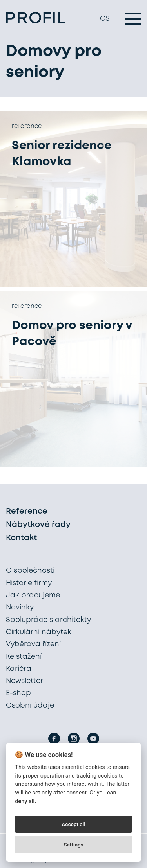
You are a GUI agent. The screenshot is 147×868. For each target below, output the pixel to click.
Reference (27, 511)
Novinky (20, 607)
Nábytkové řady (38, 525)
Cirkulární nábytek (39, 632)
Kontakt (21, 538)
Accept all (73, 824)
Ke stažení (24, 657)
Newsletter (24, 681)
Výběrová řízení (33, 644)
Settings (73, 845)
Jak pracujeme (33, 595)
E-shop (18, 693)
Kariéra (19, 669)
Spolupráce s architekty (48, 620)
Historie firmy (29, 583)
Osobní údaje (30, 706)
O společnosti (30, 571)
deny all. (25, 801)
